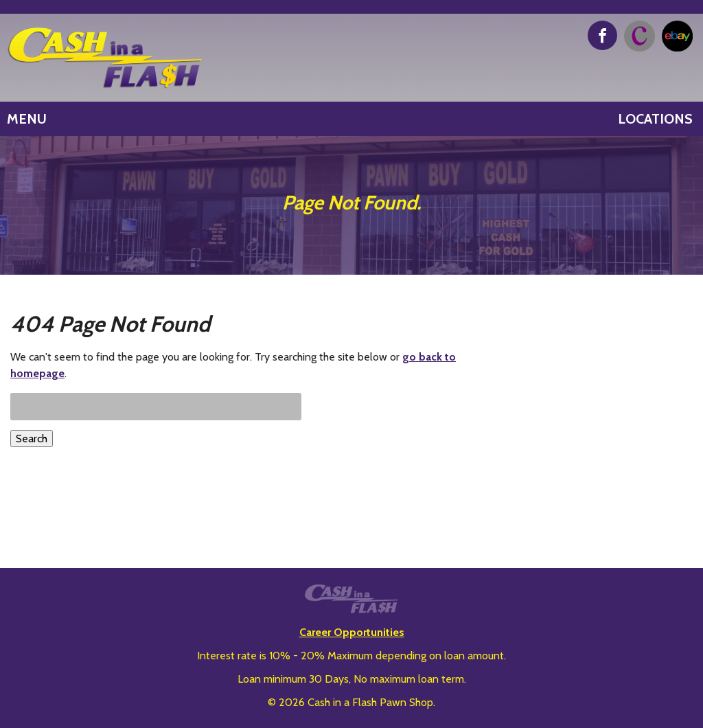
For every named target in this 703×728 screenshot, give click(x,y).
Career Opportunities (352, 632)
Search (32, 439)
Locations (655, 119)
